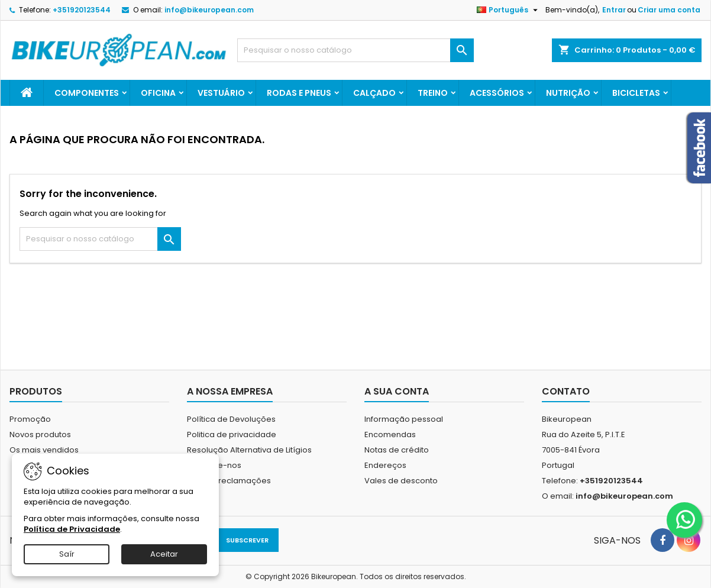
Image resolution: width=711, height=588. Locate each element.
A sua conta (397, 391)
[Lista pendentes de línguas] (509, 10)
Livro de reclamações (229, 481)
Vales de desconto (401, 481)
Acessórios (497, 93)
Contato (566, 391)
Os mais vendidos (44, 450)
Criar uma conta (669, 10)
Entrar (614, 10)
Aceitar (164, 554)
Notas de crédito (397, 450)
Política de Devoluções (231, 419)
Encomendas (390, 434)
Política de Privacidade (72, 529)
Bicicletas (636, 93)
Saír (67, 554)
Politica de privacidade (232, 434)
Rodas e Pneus (299, 93)
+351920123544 (82, 10)
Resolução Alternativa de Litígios (249, 450)
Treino (433, 93)
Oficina (158, 93)
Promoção (30, 419)
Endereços (385, 465)
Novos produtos (40, 434)
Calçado (374, 93)
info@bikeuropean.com (209, 10)
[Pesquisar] (355, 50)
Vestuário (221, 93)
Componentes (87, 93)
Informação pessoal (404, 419)
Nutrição (568, 93)
